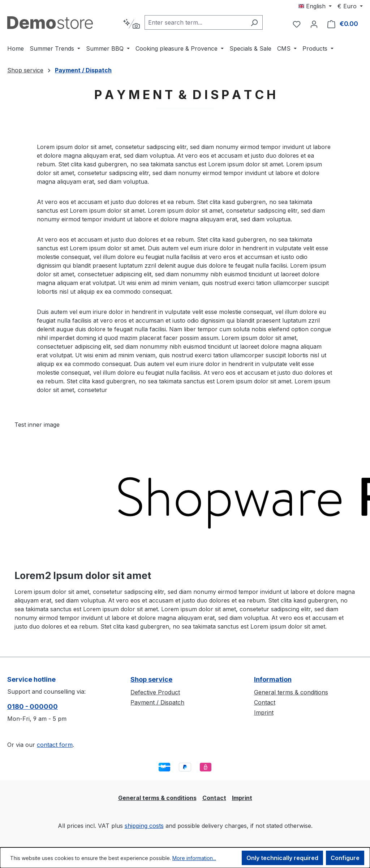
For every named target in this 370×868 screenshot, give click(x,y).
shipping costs (144, 826)
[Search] (254, 22)
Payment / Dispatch (157, 702)
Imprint (264, 712)
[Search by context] (131, 24)
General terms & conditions (291, 692)
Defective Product (155, 692)
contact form (55, 745)
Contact (265, 702)
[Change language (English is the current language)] (315, 6)
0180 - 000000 (33, 707)
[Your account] (314, 24)
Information (273, 679)
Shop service (151, 679)
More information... (194, 858)
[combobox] (195, 22)
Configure (345, 858)
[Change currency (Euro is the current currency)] (350, 6)
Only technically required (282, 858)
